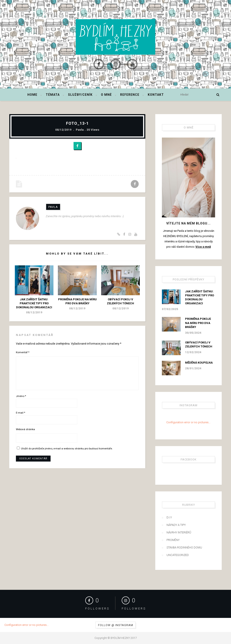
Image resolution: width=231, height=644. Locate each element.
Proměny (173, 540)
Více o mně (203, 247)
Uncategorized (178, 555)
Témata (53, 95)
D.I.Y (169, 517)
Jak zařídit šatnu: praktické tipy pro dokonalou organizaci (34, 303)
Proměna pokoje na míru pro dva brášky (198, 323)
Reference (130, 95)
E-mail (21, 413)
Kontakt (156, 95)
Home (32, 95)
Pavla (80, 130)
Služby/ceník (80, 95)
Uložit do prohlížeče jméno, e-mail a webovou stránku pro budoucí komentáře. (67, 448)
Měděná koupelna (199, 363)
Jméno (21, 396)
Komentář (23, 352)
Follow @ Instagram (116, 625)
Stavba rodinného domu (184, 547)
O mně (106, 95)
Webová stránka (25, 429)
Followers (97, 609)
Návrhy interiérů (179, 532)
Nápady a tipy (176, 525)
